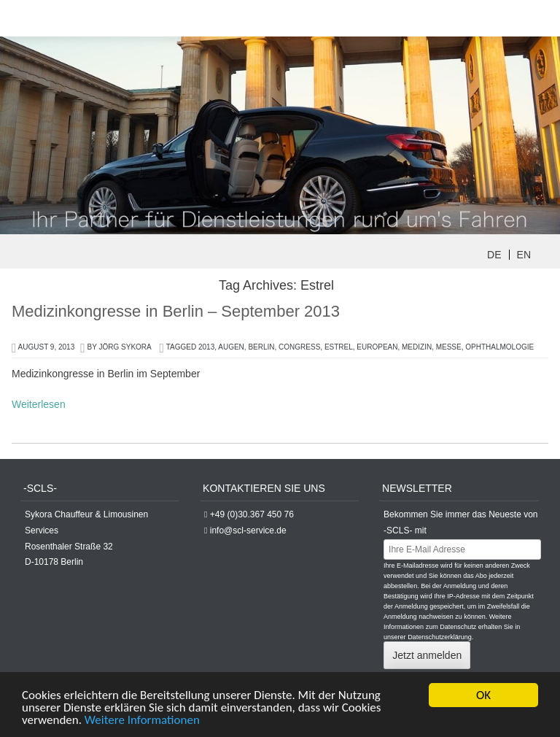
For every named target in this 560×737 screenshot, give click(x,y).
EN (524, 255)
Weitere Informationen (142, 721)
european (377, 347)
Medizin (417, 347)
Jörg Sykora (125, 347)
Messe (449, 347)
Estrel (339, 347)
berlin (261, 347)
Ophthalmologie (499, 347)
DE (494, 255)
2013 (206, 347)
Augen (231, 347)
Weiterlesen (39, 404)
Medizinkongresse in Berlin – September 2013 (176, 311)
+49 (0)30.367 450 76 (252, 514)
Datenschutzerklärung (440, 637)
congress (299, 347)
